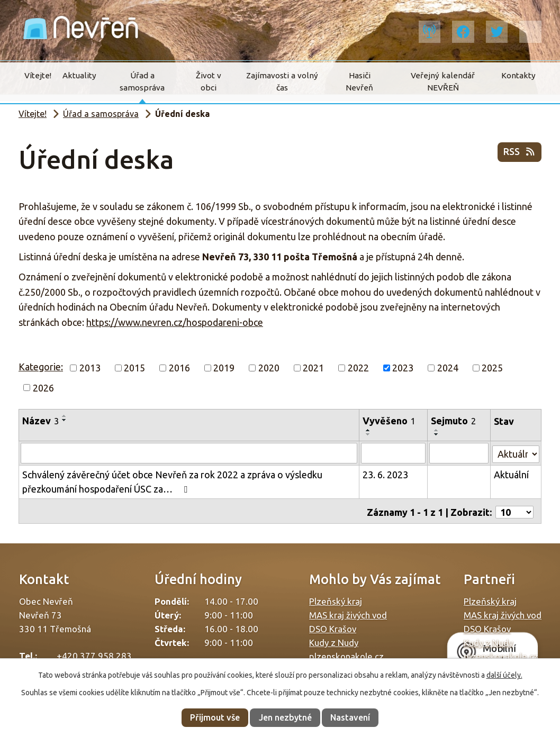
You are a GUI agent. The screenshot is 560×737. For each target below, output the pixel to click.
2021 (313, 368)
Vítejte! (38, 75)
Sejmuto (454, 421)
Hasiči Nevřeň (359, 81)
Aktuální (511, 474)
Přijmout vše (215, 717)
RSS (520, 153)
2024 (448, 368)
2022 (358, 368)
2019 (224, 368)
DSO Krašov (333, 626)
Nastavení (350, 717)
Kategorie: (41, 367)
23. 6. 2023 (386, 474)
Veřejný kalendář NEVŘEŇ (443, 81)
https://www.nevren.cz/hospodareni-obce (175, 322)
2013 (90, 368)
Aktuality (79, 75)
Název (40, 421)
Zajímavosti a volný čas (282, 81)
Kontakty (518, 75)
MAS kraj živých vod (348, 612)
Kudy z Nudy (334, 640)
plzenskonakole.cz (346, 654)
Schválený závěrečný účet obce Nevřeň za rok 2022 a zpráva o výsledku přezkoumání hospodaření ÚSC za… (172, 481)
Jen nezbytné (285, 717)
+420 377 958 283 (94, 653)
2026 (43, 387)
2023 (403, 368)
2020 (269, 368)
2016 (179, 368)
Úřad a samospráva (142, 81)
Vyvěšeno (390, 421)
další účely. (504, 675)
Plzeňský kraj (336, 599)
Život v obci (209, 81)
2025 (492, 368)
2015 (134, 368)
